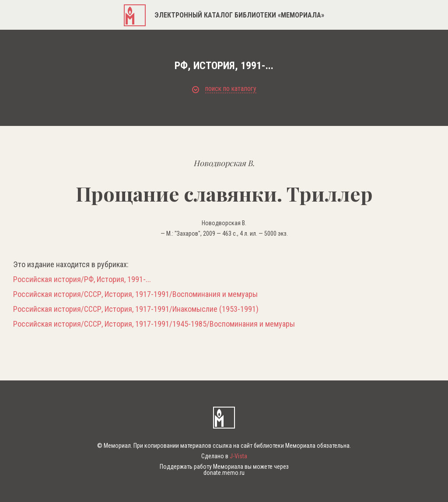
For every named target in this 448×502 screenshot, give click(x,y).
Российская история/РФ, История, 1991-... (82, 279)
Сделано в (224, 456)
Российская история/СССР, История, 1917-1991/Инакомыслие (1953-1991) (136, 309)
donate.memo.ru (224, 473)
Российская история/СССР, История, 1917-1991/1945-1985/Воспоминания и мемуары (154, 324)
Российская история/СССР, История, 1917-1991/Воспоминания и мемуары (135, 294)
